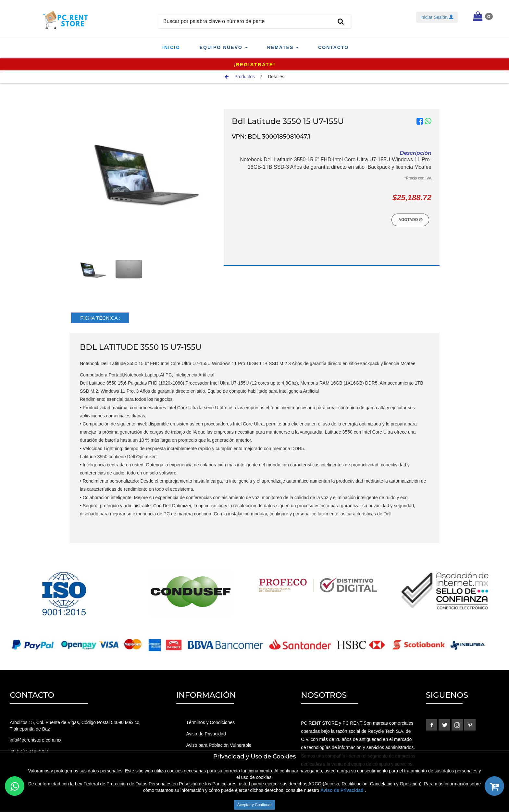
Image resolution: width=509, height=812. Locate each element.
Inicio (171, 47)
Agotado (410, 220)
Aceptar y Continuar (255, 805)
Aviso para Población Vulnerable (219, 745)
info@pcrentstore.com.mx (36, 740)
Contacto (333, 47)
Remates (283, 47)
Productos (240, 77)
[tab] (102, 318)
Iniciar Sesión (437, 17)
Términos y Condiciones (210, 723)
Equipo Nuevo (224, 47)
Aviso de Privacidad (206, 734)
